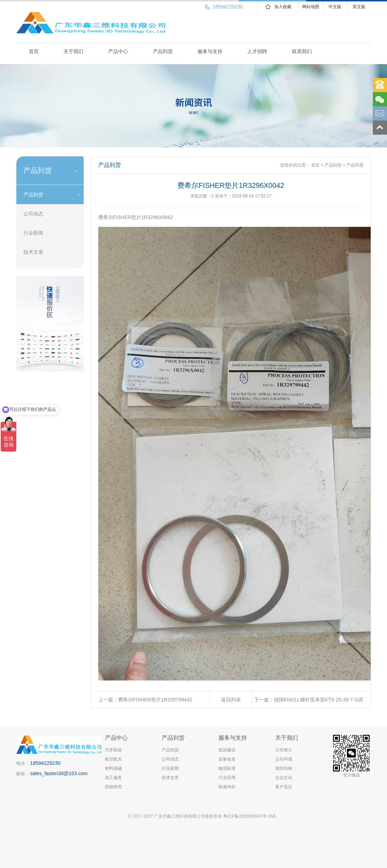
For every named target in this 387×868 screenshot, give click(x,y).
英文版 (359, 7)
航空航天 (114, 759)
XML (272, 816)
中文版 (335, 7)
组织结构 (284, 768)
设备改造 (227, 759)
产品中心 (118, 51)
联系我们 (302, 51)
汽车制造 (114, 750)
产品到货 (163, 51)
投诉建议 (227, 750)
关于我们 (73, 51)
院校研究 (114, 787)
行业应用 (227, 778)
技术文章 (33, 252)
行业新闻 (33, 233)
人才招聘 (257, 51)
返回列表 (231, 700)
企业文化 (284, 778)
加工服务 (114, 778)
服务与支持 (210, 51)
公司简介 (284, 750)
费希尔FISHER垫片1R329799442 (155, 700)
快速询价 (227, 787)
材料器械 (114, 768)
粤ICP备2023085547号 (245, 816)
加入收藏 (283, 7)
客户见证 (284, 787)
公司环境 (284, 759)
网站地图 (311, 7)
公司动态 (33, 214)
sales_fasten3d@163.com (59, 773)
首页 (34, 51)
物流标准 (227, 768)
